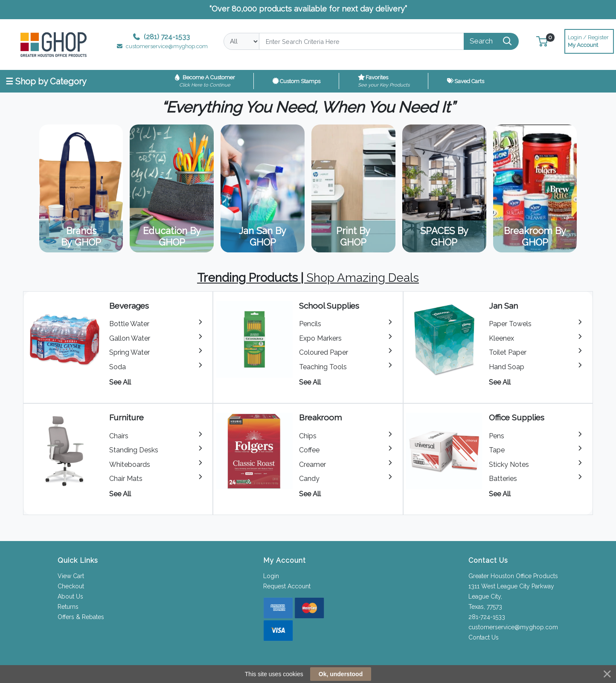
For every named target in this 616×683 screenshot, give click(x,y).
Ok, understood (341, 674)
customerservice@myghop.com (513, 627)
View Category (81, 188)
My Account (589, 40)
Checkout (71, 586)
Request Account (287, 586)
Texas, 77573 (485, 607)
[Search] (361, 41)
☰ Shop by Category (46, 81)
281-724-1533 (487, 617)
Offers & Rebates (81, 617)
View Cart (71, 576)
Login (271, 576)
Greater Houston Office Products (513, 576)
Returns (68, 607)
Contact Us (484, 637)
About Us (70, 596)
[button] (542, 41)
